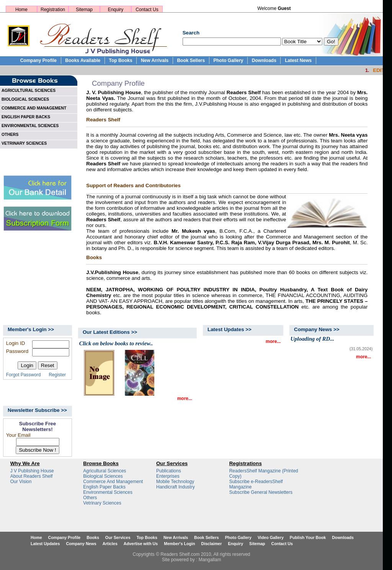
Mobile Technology (175, 482)
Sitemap (84, 10)
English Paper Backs (104, 487)
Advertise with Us (141, 544)
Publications (169, 471)
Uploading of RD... (312, 339)
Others (90, 498)
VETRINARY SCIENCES (24, 143)
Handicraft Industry (176, 487)
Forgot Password (24, 375)
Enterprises (168, 476)
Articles (110, 544)
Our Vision (21, 482)
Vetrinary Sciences (102, 503)
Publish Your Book (308, 537)
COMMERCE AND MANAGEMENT (34, 108)
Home (21, 10)
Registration (53, 10)
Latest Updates (45, 544)
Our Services (118, 537)
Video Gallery (271, 537)
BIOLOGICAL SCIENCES (25, 99)
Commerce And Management (113, 482)
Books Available (83, 60)
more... (185, 399)
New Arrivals (155, 60)
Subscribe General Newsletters (261, 492)
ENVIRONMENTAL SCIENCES (30, 126)
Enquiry (116, 10)
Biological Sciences (103, 476)
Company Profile (38, 60)
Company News (81, 544)
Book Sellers (191, 60)
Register (57, 375)
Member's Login (179, 544)
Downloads (264, 60)
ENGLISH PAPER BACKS (26, 117)
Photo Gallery (228, 60)
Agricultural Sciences (105, 471)
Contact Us (147, 10)
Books (93, 537)
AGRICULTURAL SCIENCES (29, 90)
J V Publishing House (32, 471)
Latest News (298, 60)
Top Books (120, 60)
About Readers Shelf (32, 476)
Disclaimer (212, 544)
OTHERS (10, 134)
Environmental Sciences (108, 492)
